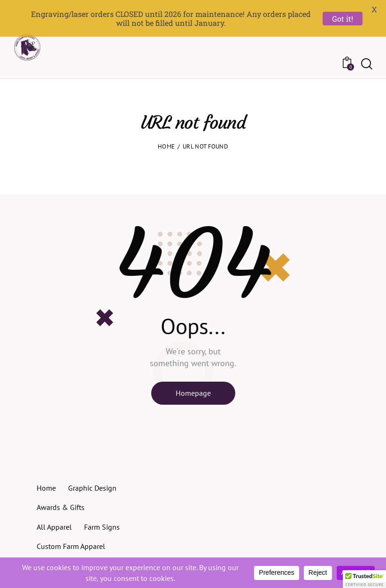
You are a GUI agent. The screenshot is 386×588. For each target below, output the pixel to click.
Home (166, 131)
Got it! (343, 19)
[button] (364, 579)
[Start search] (366, 48)
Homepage (193, 378)
